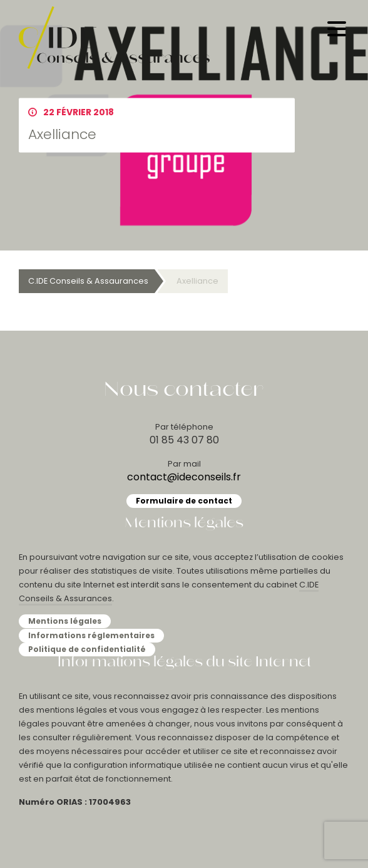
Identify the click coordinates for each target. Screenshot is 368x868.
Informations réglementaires (91, 635)
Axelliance (197, 281)
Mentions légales (65, 621)
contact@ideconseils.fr (184, 477)
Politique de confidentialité (87, 649)
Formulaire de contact (184, 501)
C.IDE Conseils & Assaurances (88, 281)
